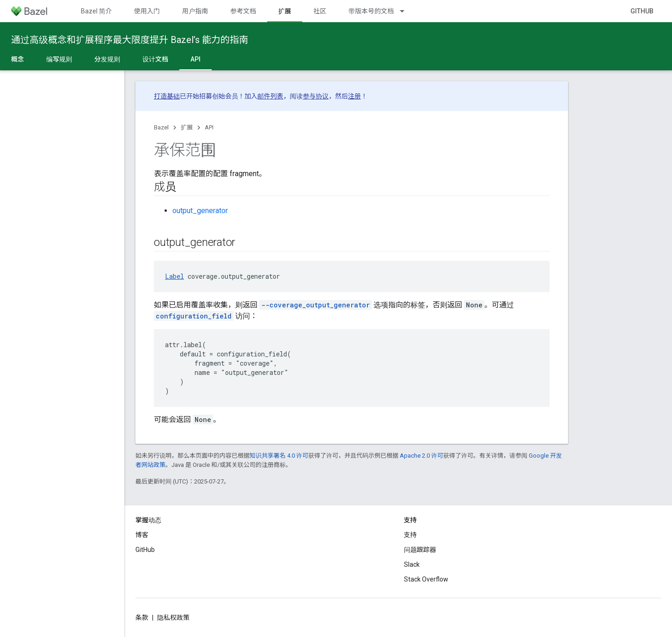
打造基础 (167, 96)
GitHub (642, 11)
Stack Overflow (426, 579)
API (209, 127)
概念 (18, 59)
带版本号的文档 (371, 11)
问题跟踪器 (420, 550)
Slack (412, 564)
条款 (142, 618)
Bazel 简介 (96, 11)
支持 (410, 535)
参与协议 (316, 96)
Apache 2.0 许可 (422, 456)
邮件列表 (270, 96)
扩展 (187, 127)
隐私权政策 (173, 618)
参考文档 (243, 11)
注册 (354, 96)
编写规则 (59, 59)
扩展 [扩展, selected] (285, 11)
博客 (142, 535)
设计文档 (155, 59)
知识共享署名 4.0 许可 (279, 456)
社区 (320, 11)
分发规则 (107, 59)
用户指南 (195, 11)
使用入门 (147, 11)
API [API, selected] (195, 59)
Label (174, 276)
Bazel (161, 127)
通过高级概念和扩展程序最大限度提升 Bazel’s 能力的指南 (130, 40)
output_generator (200, 211)
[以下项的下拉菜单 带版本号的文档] (406, 11)
